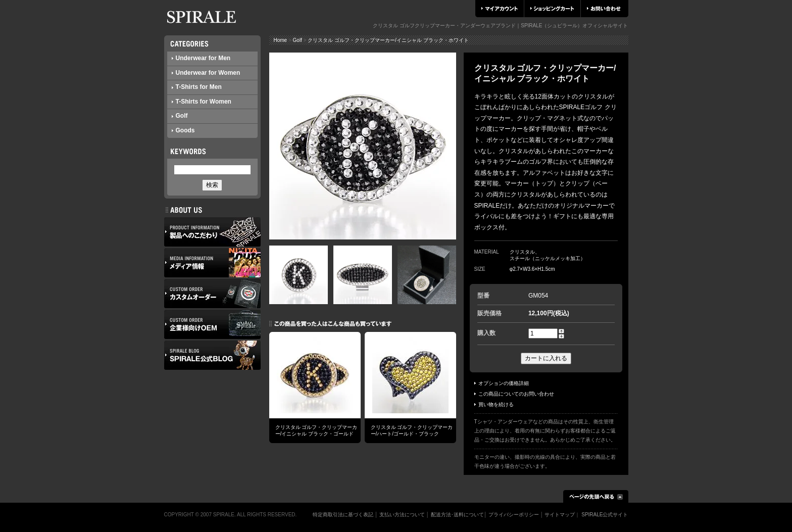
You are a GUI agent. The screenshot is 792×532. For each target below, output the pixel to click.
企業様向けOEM (212, 324)
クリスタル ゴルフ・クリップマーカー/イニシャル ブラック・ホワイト (388, 40)
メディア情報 (212, 263)
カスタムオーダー (212, 294)
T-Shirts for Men (197, 87)
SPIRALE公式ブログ (212, 355)
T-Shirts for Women (202, 102)
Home (281, 40)
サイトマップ (560, 515)
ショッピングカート (552, 9)
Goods (183, 130)
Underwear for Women (206, 73)
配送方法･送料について (457, 515)
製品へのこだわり (212, 232)
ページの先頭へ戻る (596, 496)
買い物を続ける (494, 404)
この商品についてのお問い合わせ (514, 394)
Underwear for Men (201, 58)
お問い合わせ (604, 9)
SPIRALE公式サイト (605, 515)
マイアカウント (500, 9)
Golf (180, 116)
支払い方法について (402, 515)
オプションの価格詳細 (502, 383)
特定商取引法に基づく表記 (343, 515)
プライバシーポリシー (514, 515)
